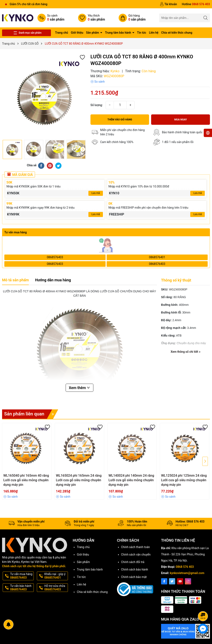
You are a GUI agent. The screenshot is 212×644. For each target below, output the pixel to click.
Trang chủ (62, 33)
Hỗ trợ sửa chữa (56, 588)
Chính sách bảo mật (134, 577)
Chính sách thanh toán (136, 547)
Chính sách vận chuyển (136, 555)
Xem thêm (80, 388)
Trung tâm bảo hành (118, 33)
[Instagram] (188, 581)
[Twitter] (172, 581)
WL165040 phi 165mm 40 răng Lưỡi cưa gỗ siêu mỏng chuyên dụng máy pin (26, 480)
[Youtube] (180, 581)
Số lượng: (97, 105)
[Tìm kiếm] (206, 18)
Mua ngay (181, 120)
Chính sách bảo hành (135, 569)
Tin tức (142, 33)
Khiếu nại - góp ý (56, 576)
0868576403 (55, 257)
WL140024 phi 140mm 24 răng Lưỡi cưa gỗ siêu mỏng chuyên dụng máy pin (131, 480)
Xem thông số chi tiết (185, 352)
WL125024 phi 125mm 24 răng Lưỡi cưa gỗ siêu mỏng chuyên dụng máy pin (184, 480)
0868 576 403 (185, 567)
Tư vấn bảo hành (22, 588)
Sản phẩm (93, 33)
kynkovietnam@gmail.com (187, 573)
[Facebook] (164, 581)
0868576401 (157, 257)
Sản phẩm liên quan (31, 414)
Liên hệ (154, 33)
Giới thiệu (77, 33)
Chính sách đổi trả (133, 562)
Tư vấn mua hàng (22, 576)
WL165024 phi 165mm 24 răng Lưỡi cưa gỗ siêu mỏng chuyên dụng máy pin (79, 480)
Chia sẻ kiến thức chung (177, 33)
